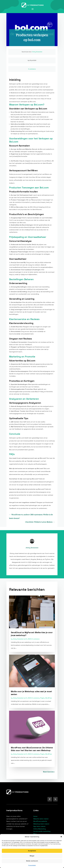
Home (35, 816)
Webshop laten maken (41, 824)
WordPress (49, 698)
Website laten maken (41, 819)
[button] (61, 837)
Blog (35, 834)
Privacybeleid (32, 865)
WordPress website (40, 821)
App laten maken (39, 826)
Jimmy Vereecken (37, 52)
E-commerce (32, 69)
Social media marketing (42, 831)
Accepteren (32, 851)
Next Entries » (49, 772)
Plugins (42, 698)
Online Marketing (40, 829)
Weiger (32, 856)
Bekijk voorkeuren (32, 861)
